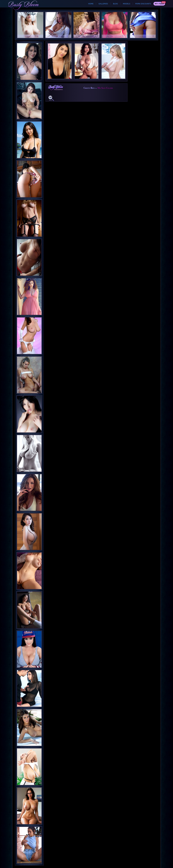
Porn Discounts (143, 4)
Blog (115, 4)
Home (91, 4)
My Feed (159, 4)
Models (127, 4)
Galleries (103, 4)
